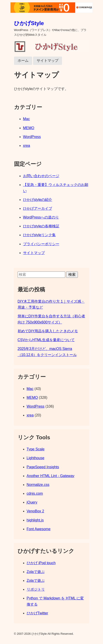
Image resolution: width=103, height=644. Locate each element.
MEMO (29, 128)
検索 (72, 274)
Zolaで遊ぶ (36, 572)
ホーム (23, 61)
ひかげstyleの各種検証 (41, 226)
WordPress (32, 137)
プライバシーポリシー (41, 244)
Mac (26, 119)
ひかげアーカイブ (38, 208)
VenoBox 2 (35, 511)
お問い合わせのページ (41, 176)
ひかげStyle (29, 23)
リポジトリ (36, 589)
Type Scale (36, 449)
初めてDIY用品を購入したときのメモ (48, 331)
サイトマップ (48, 61)
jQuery (32, 502)
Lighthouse (36, 458)
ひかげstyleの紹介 (38, 200)
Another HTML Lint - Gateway (51, 476)
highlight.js (35, 520)
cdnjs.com (35, 493)
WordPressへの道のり (41, 217)
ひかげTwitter (37, 613)
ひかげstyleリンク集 (40, 235)
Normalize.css (38, 485)
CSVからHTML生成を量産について (46, 340)
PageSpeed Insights (43, 467)
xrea (27, 146)
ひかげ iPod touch (41, 563)
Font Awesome (39, 529)
